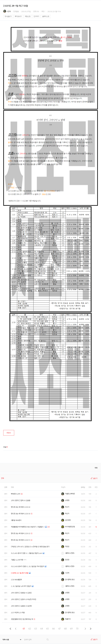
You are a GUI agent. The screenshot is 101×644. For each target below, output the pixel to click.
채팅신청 (28, 16)
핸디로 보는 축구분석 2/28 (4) (21, 507)
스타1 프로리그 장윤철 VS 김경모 (21, 593)
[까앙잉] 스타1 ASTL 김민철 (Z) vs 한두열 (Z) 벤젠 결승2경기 (30, 547)
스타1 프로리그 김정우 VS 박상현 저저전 (24, 599)
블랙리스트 (46, 16)
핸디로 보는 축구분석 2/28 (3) (21, 514)
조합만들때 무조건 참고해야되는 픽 (22, 619)
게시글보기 (8, 16)
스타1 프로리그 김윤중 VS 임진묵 (21, 606)
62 (30, 629)
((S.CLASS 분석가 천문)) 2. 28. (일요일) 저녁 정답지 (28, 566)
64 (42, 629)
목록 (96, 468)
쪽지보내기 (18, 16)
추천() (9, 433)
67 (59, 629)
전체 (3, 478)
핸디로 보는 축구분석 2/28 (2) (21, 533)
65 (48, 629)
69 (71, 629)
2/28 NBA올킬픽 (16, 580)
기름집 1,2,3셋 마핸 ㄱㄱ (19, 560)
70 (77, 629)
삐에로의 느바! (16, 494)
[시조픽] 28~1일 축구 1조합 (20, 573)
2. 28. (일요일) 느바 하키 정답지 (21, 586)
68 (65, 629)
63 (36, 629)
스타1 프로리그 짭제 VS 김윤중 (21, 500)
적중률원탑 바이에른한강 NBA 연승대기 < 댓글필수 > (28, 527)
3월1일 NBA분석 (16, 520)
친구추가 (36, 16)
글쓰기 (95, 478)
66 (53, 629)
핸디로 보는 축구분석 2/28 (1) (20, 540)
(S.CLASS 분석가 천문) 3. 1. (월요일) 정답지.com (27, 553)
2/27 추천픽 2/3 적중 (18, 613)
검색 (48, 639)
